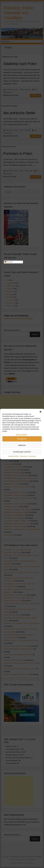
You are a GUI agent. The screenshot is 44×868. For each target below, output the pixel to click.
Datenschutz (24, 464)
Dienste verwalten (21, 442)
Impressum (32, 464)
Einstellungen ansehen (22, 459)
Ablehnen (22, 453)
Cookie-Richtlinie (13, 464)
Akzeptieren (22, 446)
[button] (40, 419)
